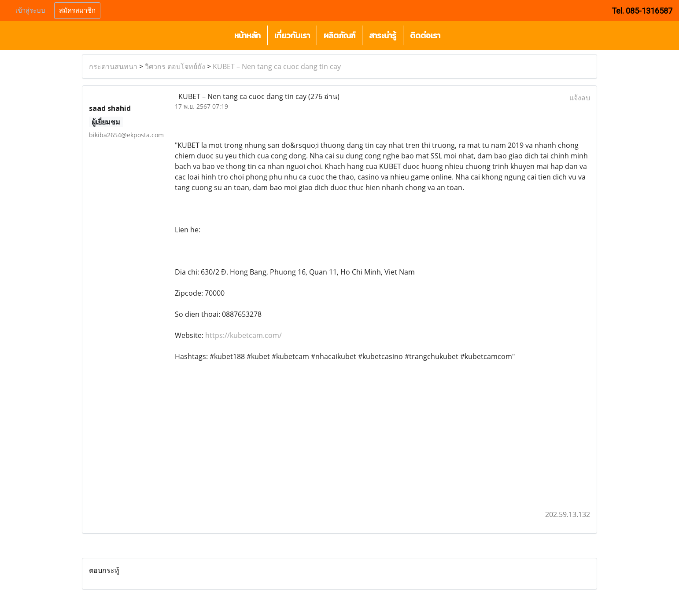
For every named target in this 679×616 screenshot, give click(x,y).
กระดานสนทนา (113, 66)
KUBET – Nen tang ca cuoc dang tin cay (277, 66)
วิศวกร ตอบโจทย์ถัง (175, 66)
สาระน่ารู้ (383, 35)
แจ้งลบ (580, 98)
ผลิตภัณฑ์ (339, 35)
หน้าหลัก (247, 35)
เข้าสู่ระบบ (30, 11)
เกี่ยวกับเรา (292, 35)
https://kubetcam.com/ (244, 335)
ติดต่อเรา (425, 35)
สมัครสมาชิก (77, 11)
